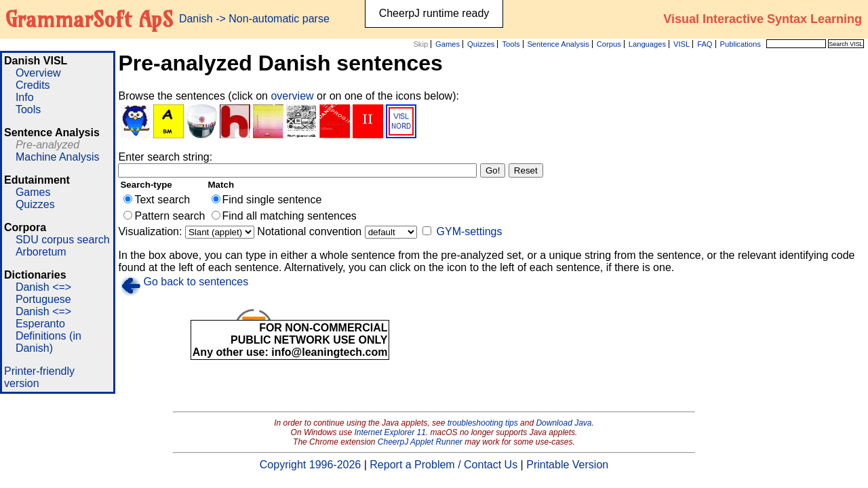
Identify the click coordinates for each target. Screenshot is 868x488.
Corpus (609, 44)
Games (448, 44)
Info (25, 97)
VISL (682, 44)
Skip (420, 44)
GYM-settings (470, 231)
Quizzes (481, 44)
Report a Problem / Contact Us (443, 465)
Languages (647, 44)
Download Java (564, 423)
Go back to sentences (196, 282)
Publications (740, 44)
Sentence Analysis (558, 44)
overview (294, 96)
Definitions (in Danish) (48, 342)
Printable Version (567, 465)
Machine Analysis (58, 157)
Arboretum (41, 252)
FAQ (705, 44)
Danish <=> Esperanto (43, 318)
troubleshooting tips (483, 423)
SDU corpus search (63, 240)
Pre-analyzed (47, 145)
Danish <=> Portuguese (43, 293)
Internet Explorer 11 (390, 432)
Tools (511, 44)
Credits (33, 85)
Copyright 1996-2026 (310, 465)
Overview (38, 73)
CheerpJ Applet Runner (420, 442)
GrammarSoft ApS (89, 19)
